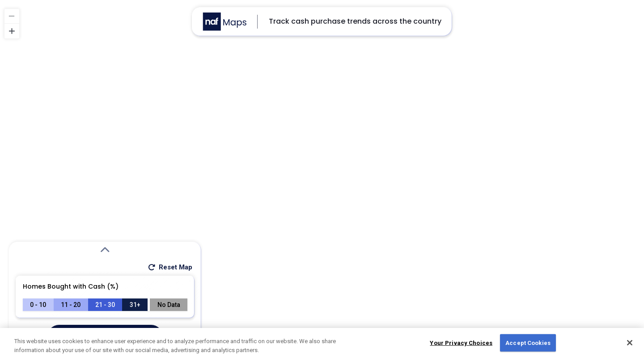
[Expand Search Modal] (105, 250)
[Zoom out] (12, 16)
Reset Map (170, 267)
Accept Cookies (528, 345)
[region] (322, 178)
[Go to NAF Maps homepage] (225, 22)
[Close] (630, 345)
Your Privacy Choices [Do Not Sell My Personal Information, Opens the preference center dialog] (461, 345)
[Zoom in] (12, 31)
